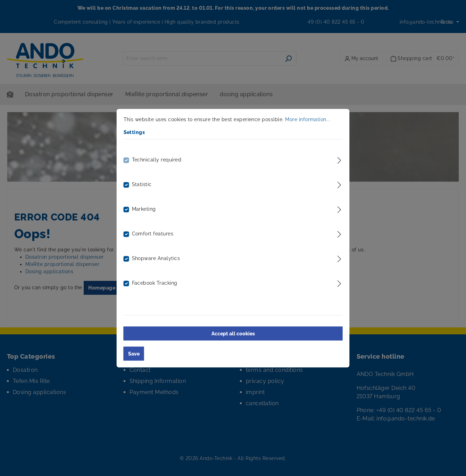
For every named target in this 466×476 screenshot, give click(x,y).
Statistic (142, 184)
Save (134, 353)
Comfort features (153, 233)
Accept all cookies (233, 333)
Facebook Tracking (155, 283)
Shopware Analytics (156, 258)
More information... (307, 119)
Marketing (144, 209)
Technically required (157, 159)
